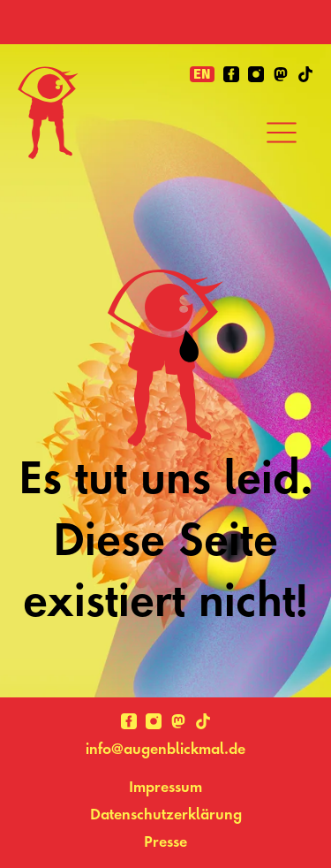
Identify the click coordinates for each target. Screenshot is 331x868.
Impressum (165, 786)
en (202, 74)
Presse (165, 841)
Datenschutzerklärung (166, 814)
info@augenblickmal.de (165, 748)
